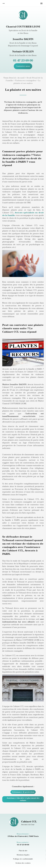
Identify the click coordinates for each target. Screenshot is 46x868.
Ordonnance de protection (23, 792)
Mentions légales (23, 855)
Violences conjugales (26, 81)
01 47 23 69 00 (23, 61)
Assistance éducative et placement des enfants (23, 799)
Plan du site (23, 851)
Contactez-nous (23, 66)
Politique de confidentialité (23, 859)
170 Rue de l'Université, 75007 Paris (23, 836)
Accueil (21, 78)
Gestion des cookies (23, 863)
